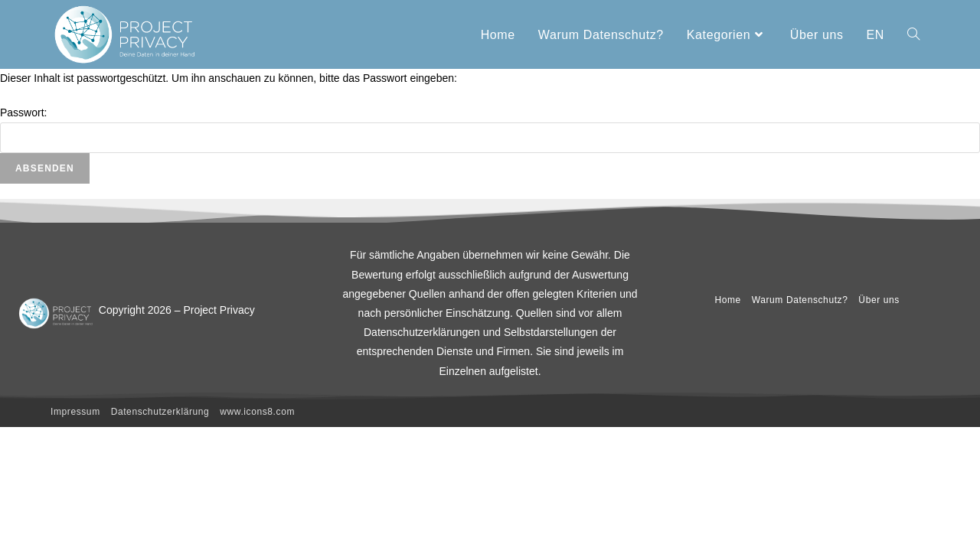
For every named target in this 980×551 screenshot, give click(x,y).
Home (727, 300)
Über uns (879, 300)
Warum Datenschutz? (800, 300)
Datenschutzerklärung (160, 412)
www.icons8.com (257, 412)
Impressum (75, 412)
